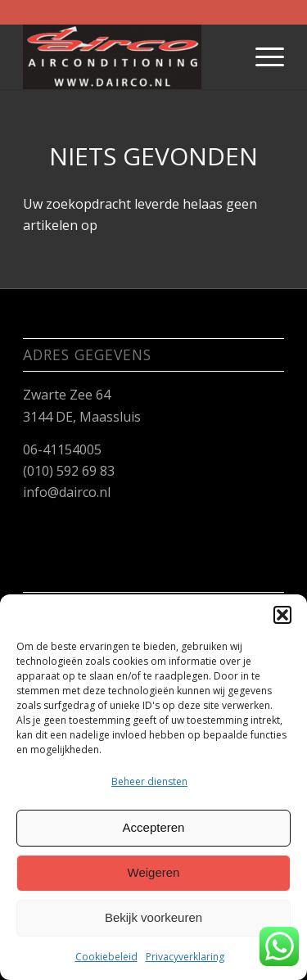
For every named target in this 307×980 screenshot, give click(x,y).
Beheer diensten (149, 781)
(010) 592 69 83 (69, 471)
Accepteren (154, 827)
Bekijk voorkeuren (153, 917)
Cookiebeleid (106, 957)
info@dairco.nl (67, 492)
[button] (282, 615)
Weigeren (154, 872)
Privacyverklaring (185, 957)
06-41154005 (62, 449)
